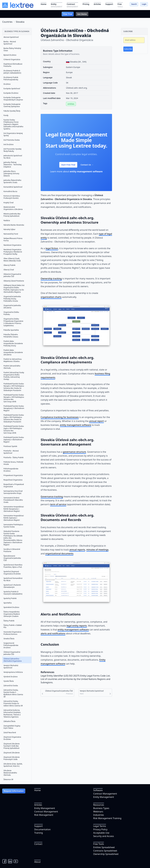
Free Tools (99, 844)
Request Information (14, 791)
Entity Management (104, 797)
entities (71, 104)
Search (134, 4)
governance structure (75, 452)
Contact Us (87, 165)
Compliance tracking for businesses (60, 417)
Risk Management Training (107, 818)
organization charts (51, 297)
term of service (58, 504)
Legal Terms (100, 826)
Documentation (42, 829)
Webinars (98, 812)
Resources (99, 805)
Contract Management (105, 794)
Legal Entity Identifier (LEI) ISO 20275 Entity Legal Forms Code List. (76, 676)
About (37, 862)
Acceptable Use (101, 833)
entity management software (86, 171)
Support (38, 826)
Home (37, 790)
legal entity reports (77, 626)
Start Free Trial (68, 165)
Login (144, 4)
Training (38, 833)
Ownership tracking (51, 279)
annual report (97, 421)
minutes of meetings (97, 550)
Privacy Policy (100, 829)
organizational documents (59, 554)
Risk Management (44, 815)
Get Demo (82, 14)
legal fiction (52, 248)
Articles (38, 805)
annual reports (77, 550)
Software (98, 790)
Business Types (101, 808)
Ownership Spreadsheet (106, 854)
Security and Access (104, 836)
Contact (38, 844)
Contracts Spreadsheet (105, 851)
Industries (99, 815)
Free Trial (68, 14)
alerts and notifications (53, 633)
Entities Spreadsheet (104, 847)
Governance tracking (52, 497)
